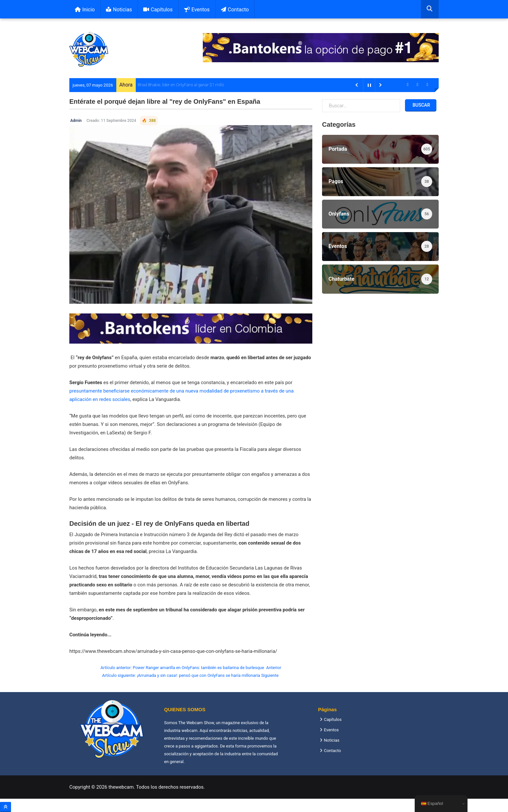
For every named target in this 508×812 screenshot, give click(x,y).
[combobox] (430, 9)
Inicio (85, 10)
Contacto (235, 10)
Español (432, 804)
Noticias (119, 10)
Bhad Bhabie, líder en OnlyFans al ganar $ (175, 85)
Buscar (421, 105)
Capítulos (158, 10)
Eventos (197, 10)
